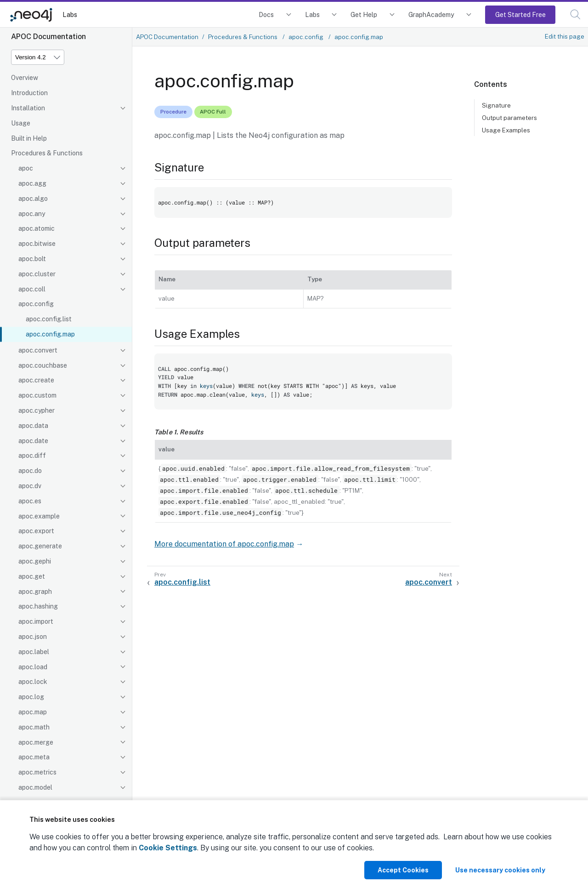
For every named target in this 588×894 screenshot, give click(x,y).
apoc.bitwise (37, 244)
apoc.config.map (50, 334)
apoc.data (33, 426)
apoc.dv (30, 486)
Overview (25, 78)
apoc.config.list (49, 319)
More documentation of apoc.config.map (224, 544)
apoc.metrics (37, 772)
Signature (496, 105)
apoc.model (35, 787)
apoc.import (36, 621)
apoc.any (32, 214)
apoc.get (32, 576)
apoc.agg (32, 183)
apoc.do (30, 471)
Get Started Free (520, 14)
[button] (575, 14)
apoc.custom (37, 395)
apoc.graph (35, 592)
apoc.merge (36, 742)
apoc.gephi (35, 561)
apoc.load (33, 667)
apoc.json (33, 637)
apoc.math (34, 727)
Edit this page (565, 36)
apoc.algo (33, 199)
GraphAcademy (431, 14)
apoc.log (31, 697)
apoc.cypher (37, 410)
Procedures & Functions (47, 153)
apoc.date (33, 441)
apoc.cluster (37, 274)
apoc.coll (32, 289)
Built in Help (29, 138)
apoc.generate (40, 546)
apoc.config (36, 304)
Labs (70, 14)
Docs (266, 14)
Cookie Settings (168, 848)
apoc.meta (34, 757)
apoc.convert (38, 350)
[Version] (38, 57)
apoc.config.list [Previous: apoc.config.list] (182, 582)
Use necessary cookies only (500, 870)
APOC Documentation (167, 37)
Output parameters (509, 118)
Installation (28, 108)
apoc (26, 168)
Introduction (29, 93)
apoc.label (34, 652)
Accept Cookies (403, 870)
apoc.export (36, 531)
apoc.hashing (38, 606)
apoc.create (36, 380)
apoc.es (30, 501)
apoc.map (33, 712)
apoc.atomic (37, 228)
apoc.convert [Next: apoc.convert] (429, 582)
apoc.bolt (32, 259)
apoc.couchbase (43, 365)
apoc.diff (32, 456)
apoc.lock (33, 682)
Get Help (364, 14)
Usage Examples (506, 130)
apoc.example (39, 516)
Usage (21, 123)
